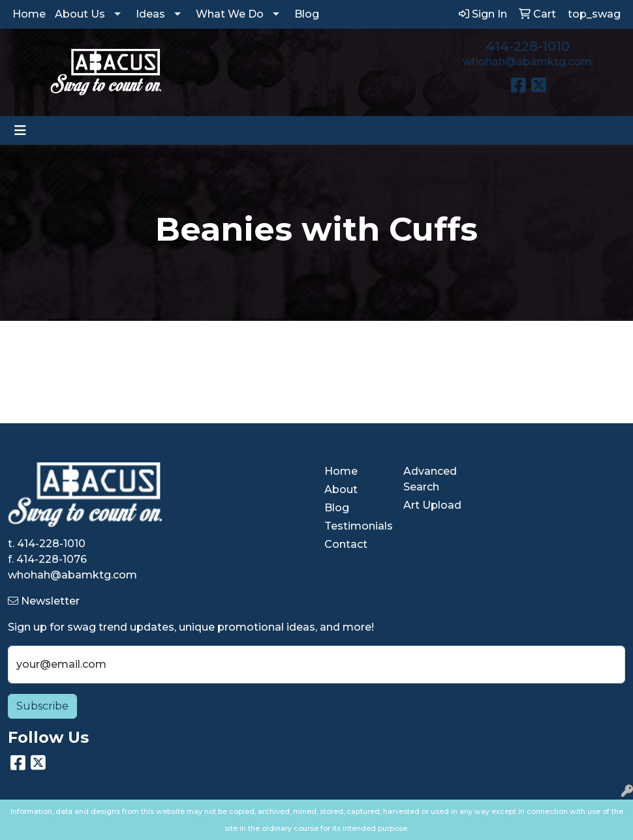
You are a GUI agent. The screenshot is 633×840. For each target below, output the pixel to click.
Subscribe (42, 706)
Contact (346, 544)
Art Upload (432, 505)
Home (29, 14)
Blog (307, 14)
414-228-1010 (528, 46)
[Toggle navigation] (20, 130)
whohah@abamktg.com (527, 62)
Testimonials (356, 526)
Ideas (150, 14)
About (341, 489)
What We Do (230, 14)
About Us (80, 14)
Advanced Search (430, 479)
